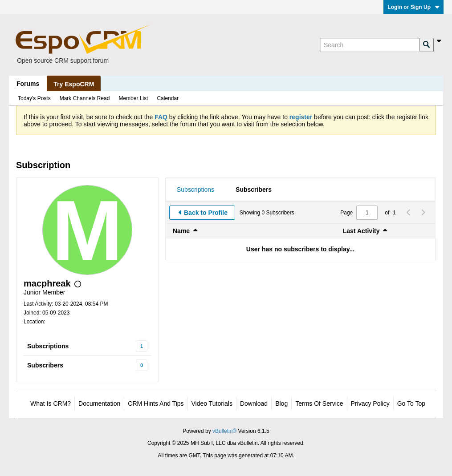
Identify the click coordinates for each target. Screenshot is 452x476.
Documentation (99, 403)
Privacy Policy (370, 403)
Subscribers (45, 365)
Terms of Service (319, 403)
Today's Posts (34, 98)
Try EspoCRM (74, 84)
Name (181, 231)
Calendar (168, 98)
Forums (28, 84)
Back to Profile (206, 213)
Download (254, 403)
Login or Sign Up (413, 7)
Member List (133, 98)
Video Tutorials (212, 403)
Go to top (411, 403)
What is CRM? (51, 403)
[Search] (370, 45)
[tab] (195, 190)
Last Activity (361, 231)
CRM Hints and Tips (156, 403)
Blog (281, 403)
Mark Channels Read (85, 98)
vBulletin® (224, 431)
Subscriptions (48, 346)
